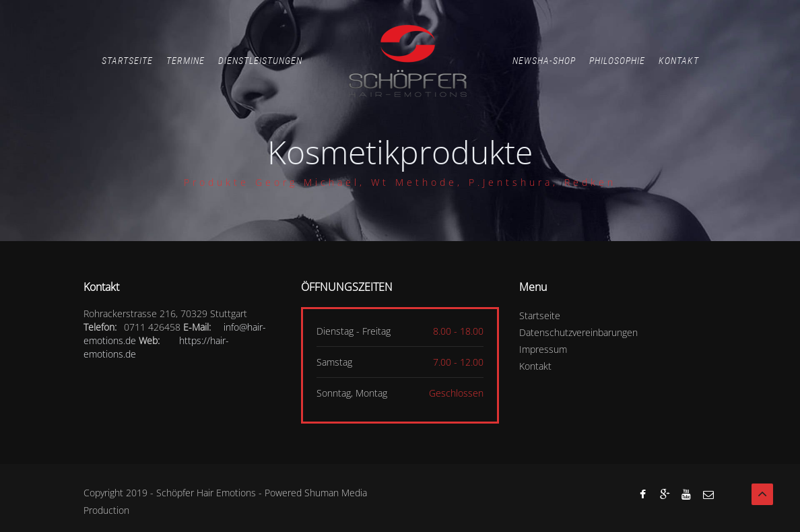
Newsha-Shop (544, 61)
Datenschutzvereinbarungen (578, 332)
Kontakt (679, 61)
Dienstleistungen (260, 61)
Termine (186, 61)
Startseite (127, 61)
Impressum (543, 349)
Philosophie (617, 61)
